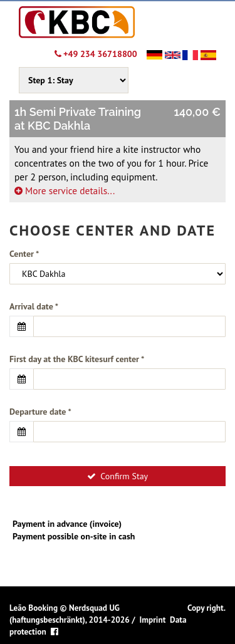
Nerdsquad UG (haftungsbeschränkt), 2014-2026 (70, 614)
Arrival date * (34, 306)
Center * (24, 254)
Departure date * (40, 412)
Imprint (152, 620)
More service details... (65, 190)
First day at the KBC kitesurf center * (77, 359)
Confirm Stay (118, 476)
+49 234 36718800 (96, 54)
